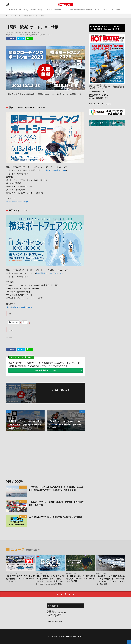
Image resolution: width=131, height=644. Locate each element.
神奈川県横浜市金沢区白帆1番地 (50, 273)
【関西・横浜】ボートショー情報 (34, 16)
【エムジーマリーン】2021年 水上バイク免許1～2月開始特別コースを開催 (56, 503)
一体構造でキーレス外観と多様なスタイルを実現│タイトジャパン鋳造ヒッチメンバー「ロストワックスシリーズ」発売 (111, 580)
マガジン (105, 10)
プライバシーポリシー (55, 621)
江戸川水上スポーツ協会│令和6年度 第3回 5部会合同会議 (55, 517)
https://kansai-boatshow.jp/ (17, 202)
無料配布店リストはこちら (99, 95)
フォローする (61, 393)
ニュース (18, 16)
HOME (10, 16)
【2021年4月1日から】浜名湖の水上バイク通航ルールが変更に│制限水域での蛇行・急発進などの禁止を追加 (56, 489)
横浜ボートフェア (25, 35)
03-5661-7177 (57, 614)
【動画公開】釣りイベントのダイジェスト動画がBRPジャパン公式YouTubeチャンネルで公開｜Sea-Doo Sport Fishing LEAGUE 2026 (50, 580)
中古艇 (97, 10)
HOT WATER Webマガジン (72, 636)
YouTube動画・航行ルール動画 (81, 10)
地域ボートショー (13, 35)
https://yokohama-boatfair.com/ (19, 307)
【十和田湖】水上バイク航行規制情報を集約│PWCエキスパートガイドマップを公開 (81, 579)
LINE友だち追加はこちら (46, 370)
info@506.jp (56, 616)
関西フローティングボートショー (42, 35)
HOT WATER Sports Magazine (100, 104)
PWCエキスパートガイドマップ (56, 10)
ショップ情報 (115, 10)
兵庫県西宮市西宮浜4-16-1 (55, 170)
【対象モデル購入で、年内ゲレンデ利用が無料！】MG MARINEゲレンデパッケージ (20, 579)
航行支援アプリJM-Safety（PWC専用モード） (26, 10)
